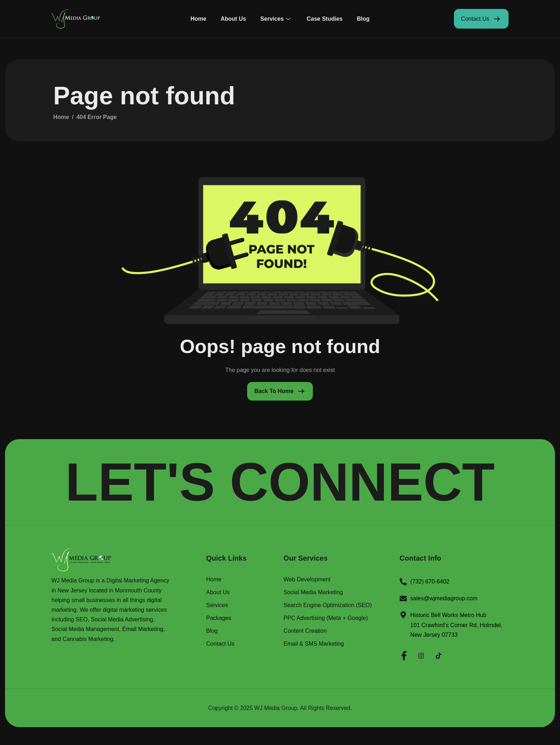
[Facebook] (404, 655)
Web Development (307, 580)
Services (275, 19)
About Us (233, 19)
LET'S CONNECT (280, 482)
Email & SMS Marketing (314, 644)
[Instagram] (421, 655)
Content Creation (305, 631)
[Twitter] (439, 655)
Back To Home (274, 391)
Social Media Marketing (313, 592)
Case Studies (325, 19)
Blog (363, 19)
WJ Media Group (276, 708)
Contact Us (220, 644)
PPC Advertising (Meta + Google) (326, 618)
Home (198, 19)
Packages (219, 618)
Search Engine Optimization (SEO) (328, 605)
